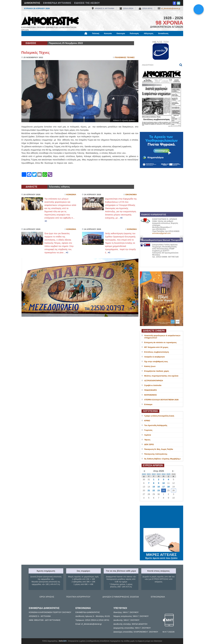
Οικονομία (121, 34)
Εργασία (44, 39)
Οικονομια (131, 195)
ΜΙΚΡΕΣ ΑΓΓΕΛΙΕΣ (161, 554)
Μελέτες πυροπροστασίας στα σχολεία (161, 376)
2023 (159, 474)
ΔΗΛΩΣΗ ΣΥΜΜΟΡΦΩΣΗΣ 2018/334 (121, 597)
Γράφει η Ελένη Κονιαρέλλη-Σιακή (159, 416)
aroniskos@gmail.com (161, 233)
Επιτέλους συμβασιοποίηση (157, 352)
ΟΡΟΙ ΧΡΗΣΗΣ (47, 597)
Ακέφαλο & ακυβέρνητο (155, 357)
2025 (168, 474)
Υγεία (70, 39)
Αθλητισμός (149, 34)
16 (159, 487)
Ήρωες (147, 440)
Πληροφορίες (105, 39)
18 (168, 487)
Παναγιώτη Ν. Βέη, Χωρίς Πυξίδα (159, 449)
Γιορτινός (148, 430)
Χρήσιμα (81, 39)
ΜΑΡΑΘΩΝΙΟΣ (151, 395)
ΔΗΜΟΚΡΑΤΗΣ (32, 3)
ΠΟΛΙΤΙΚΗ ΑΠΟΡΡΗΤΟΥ (78, 597)
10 (164, 483)
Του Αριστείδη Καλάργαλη (156, 425)
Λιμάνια (148, 435)
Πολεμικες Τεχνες (125, 57)
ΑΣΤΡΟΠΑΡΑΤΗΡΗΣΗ (154, 381)
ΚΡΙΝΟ (147, 421)
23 (159, 490)
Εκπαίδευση (163, 34)
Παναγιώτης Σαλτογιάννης (156, 454)
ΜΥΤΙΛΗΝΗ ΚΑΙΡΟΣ (161, 517)
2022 (154, 474)
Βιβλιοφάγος (58, 39)
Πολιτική (96, 34)
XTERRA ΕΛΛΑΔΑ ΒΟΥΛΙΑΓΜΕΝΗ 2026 (161, 400)
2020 (144, 474)
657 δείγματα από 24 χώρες (156, 347)
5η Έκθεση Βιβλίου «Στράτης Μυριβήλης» (163, 459)
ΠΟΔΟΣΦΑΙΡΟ (151, 390)
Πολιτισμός (134, 34)
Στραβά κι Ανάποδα (153, 385)
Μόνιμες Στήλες (30, 39)
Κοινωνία (108, 34)
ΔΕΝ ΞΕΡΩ (149, 444)
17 (164, 487)
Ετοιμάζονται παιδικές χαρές (157, 371)
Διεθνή (92, 39)
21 (149, 490)
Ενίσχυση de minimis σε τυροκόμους (161, 342)
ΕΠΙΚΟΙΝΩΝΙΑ (158, 597)
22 (154, 490)
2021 (149, 474)
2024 (164, 474)
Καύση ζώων (150, 366)
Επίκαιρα (148, 404)
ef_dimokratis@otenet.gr (171, 9)
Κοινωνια (71, 195)
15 (154, 487)
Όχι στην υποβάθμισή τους (156, 362)
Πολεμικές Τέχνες (36, 53)
